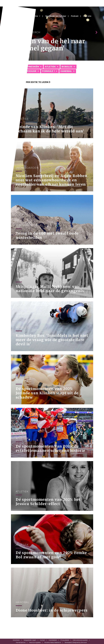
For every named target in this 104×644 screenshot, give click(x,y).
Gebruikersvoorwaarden (80, 640)
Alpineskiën (32, 67)
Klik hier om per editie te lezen (31, 82)
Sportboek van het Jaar (56, 16)
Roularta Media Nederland (53, 642)
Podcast (75, 16)
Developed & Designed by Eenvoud (76, 642)
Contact (42, 640)
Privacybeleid (65, 640)
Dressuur (30, 71)
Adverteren (16, 640)
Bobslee (67, 67)
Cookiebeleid (53, 640)
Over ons (87, 16)
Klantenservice (21, 642)
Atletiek (50, 67)
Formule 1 (48, 71)
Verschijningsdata (35, 642)
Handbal (66, 71)
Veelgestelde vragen (30, 640)
